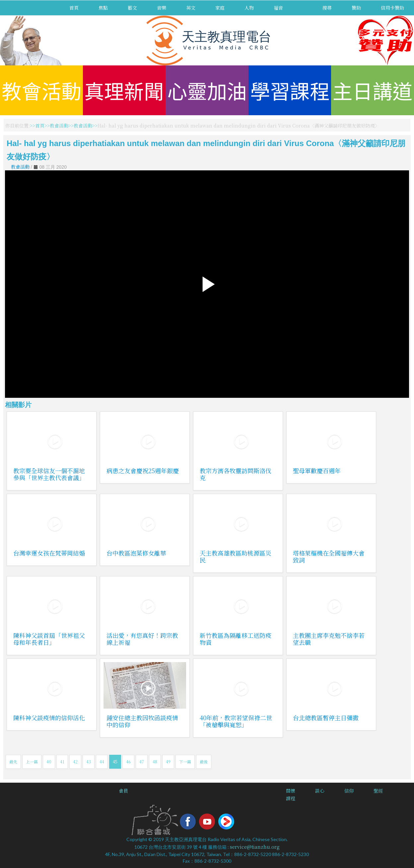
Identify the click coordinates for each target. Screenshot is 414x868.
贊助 (356, 8)
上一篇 (32, 762)
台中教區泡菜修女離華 (136, 553)
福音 (278, 8)
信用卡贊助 (392, 8)
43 (89, 762)
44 (102, 762)
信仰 (349, 791)
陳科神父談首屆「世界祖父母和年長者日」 (49, 639)
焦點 (103, 8)
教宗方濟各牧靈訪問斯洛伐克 (236, 474)
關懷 (291, 791)
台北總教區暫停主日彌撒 (326, 718)
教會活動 (41, 90)
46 (128, 762)
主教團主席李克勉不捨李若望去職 (329, 639)
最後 (204, 762)
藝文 (132, 8)
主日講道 (373, 90)
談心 (320, 791)
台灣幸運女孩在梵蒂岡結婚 (49, 553)
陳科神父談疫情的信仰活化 (49, 718)
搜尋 (327, 8)
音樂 (162, 8)
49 (168, 762)
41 (62, 762)
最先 (13, 762)
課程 (291, 798)
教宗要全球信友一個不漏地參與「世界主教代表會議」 (49, 474)
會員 (123, 791)
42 (75, 762)
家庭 (220, 8)
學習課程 (290, 90)
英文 (191, 8)
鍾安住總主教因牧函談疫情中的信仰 (142, 721)
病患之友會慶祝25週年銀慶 (143, 471)
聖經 (378, 791)
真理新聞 (124, 90)
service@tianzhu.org (255, 847)
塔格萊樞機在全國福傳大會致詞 (329, 556)
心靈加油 (207, 90)
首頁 (74, 8)
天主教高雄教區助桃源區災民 (236, 556)
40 (49, 762)
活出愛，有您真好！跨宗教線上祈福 (142, 639)
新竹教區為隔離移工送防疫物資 (236, 639)
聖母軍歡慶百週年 (317, 471)
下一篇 (185, 762)
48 (155, 762)
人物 (249, 8)
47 (142, 762)
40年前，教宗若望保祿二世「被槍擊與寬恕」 (236, 721)
